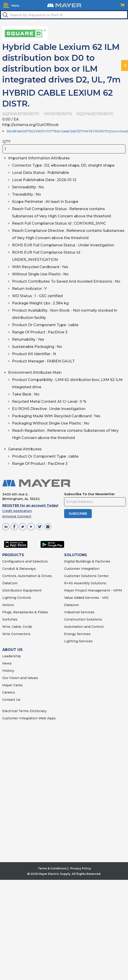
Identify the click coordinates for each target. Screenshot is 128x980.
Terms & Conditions (52, 868)
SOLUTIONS (76, 555)
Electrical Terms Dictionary (24, 711)
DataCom (10, 583)
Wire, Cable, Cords (17, 627)
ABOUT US (12, 650)
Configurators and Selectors (25, 561)
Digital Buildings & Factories (87, 561)
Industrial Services (79, 612)
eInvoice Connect (17, 516)
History (8, 671)
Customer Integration (82, 569)
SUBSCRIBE (78, 514)
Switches (10, 619)
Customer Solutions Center (86, 576)
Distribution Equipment (22, 590)
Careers (9, 692)
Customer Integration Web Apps (29, 718)
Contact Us (11, 700)
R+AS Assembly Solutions (85, 583)
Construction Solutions (83, 619)
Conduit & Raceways (19, 569)
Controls (24, 598)
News (7, 663)
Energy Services (77, 634)
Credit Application (17, 511)
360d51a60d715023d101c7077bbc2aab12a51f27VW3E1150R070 (67, 131)
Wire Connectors (16, 634)
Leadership (12, 656)
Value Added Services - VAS (86, 598)
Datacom (71, 605)
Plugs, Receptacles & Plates (25, 612)
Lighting (9, 598)
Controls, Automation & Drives (27, 576)
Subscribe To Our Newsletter (89, 494)
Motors (8, 605)
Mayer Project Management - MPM (93, 590)
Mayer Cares (12, 685)
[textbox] (64, 15)
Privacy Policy (81, 868)
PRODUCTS (13, 555)
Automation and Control (84, 627)
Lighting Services (78, 641)
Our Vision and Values (20, 678)
